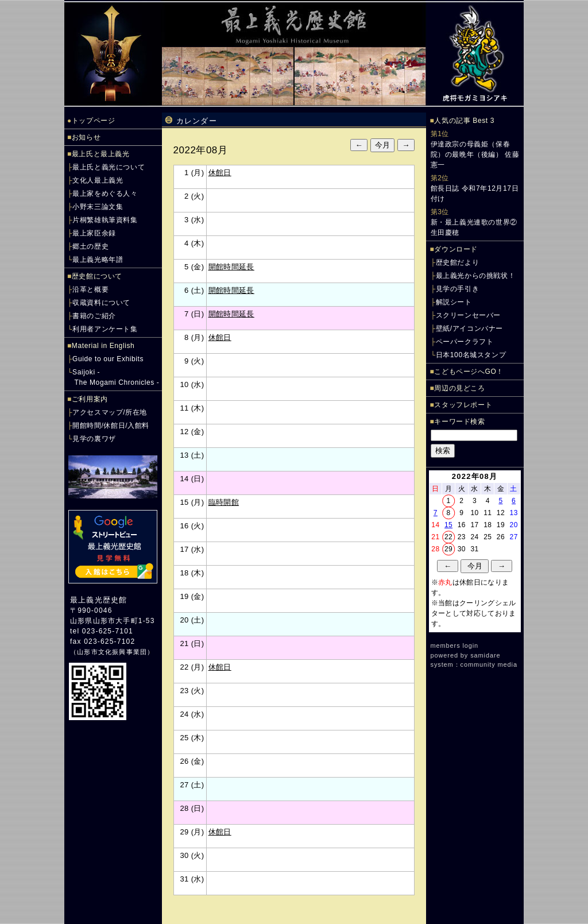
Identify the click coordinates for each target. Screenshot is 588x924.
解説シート (454, 302)
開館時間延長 (231, 267)
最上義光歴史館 (98, 600)
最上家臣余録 (94, 233)
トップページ (94, 121)
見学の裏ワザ (94, 439)
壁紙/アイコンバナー (469, 328)
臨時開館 (224, 502)
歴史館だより (458, 262)
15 (448, 525)
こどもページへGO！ (469, 372)
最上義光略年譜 (98, 260)
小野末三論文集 (98, 207)
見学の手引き (458, 289)
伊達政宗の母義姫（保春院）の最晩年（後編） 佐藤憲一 (475, 154)
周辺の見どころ (459, 388)
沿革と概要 (90, 289)
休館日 (220, 173)
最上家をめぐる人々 (105, 194)
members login (455, 645)
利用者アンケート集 (105, 329)
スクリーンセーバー (468, 315)
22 (448, 537)
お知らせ (86, 137)
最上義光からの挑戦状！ (476, 276)
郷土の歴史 (90, 246)
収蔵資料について (101, 303)
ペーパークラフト (465, 342)
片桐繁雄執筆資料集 (105, 220)
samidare (485, 655)
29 (448, 549)
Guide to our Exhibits (108, 359)
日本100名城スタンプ (471, 355)
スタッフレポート (463, 405)
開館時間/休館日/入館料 (111, 426)
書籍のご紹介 (94, 316)
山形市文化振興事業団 (112, 652)
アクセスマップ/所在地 (110, 412)
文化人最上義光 (98, 180)
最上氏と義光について (109, 167)
